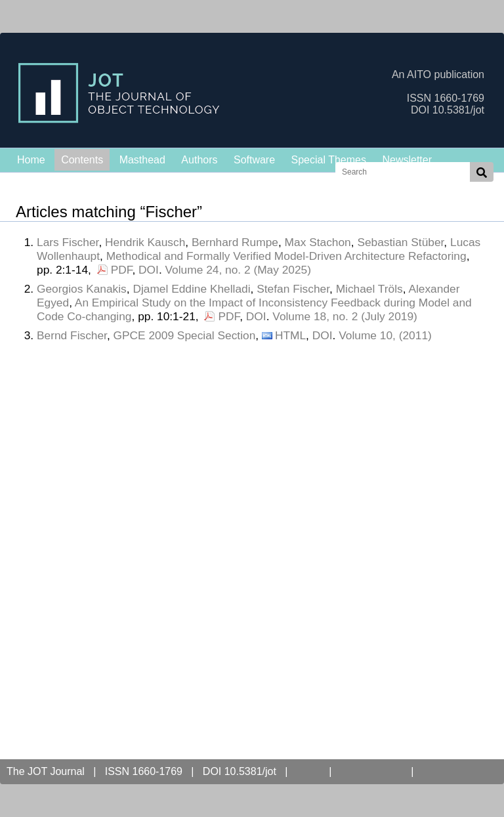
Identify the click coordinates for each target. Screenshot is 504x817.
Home (31, 160)
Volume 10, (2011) (385, 335)
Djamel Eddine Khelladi (191, 289)
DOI (149, 270)
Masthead (142, 160)
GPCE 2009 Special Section (185, 335)
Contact (443, 771)
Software (254, 160)
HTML (290, 335)
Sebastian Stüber (400, 242)
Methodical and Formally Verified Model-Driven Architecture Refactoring (286, 256)
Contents (82, 160)
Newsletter (407, 160)
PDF (122, 270)
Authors (199, 160)
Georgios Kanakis (82, 289)
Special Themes (329, 160)
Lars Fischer (68, 242)
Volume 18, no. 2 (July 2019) (345, 316)
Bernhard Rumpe (235, 242)
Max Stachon (318, 242)
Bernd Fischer (72, 335)
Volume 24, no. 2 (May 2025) (239, 270)
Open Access (371, 771)
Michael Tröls (369, 289)
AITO (308, 771)
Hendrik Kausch (145, 242)
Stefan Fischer (293, 289)
